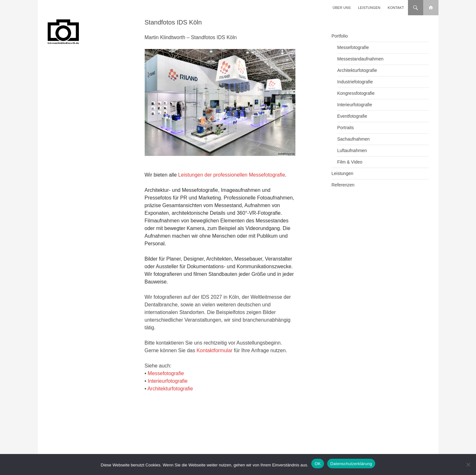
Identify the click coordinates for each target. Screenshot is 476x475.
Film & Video (350, 162)
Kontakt (396, 8)
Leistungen (369, 8)
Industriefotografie (355, 82)
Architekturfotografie (170, 389)
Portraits (346, 128)
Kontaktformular (214, 350)
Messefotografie (166, 373)
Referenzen (343, 185)
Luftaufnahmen (352, 150)
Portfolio (340, 36)
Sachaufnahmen (354, 139)
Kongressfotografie (356, 93)
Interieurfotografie (168, 381)
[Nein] (468, 465)
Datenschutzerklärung (351, 464)
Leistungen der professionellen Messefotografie (231, 175)
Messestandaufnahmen (361, 59)
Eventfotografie (352, 116)
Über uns (342, 8)
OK (317, 464)
